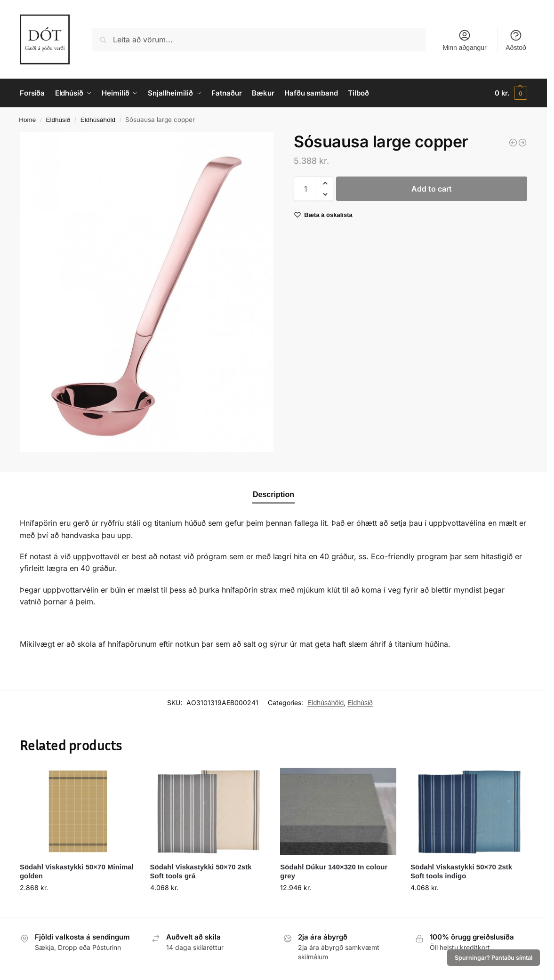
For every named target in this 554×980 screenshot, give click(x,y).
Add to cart (432, 189)
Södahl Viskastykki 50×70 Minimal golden (77, 872)
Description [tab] (273, 494)
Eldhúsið (58, 120)
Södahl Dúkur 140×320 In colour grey (334, 872)
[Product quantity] (305, 189)
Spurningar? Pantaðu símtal (494, 958)
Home (27, 120)
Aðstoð (516, 40)
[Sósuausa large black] (513, 143)
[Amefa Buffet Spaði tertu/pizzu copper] (522, 143)
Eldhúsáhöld (98, 120)
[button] (511, 93)
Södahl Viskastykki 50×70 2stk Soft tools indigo (461, 872)
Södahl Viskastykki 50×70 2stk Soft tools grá (201, 872)
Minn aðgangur (464, 40)
